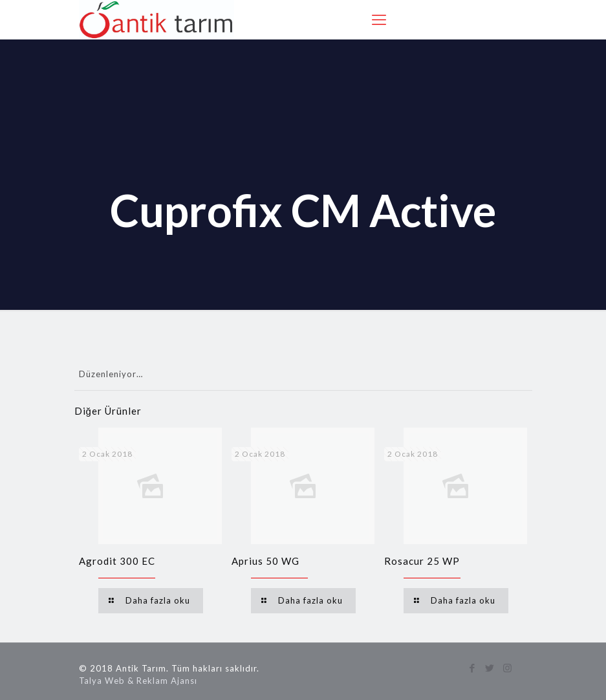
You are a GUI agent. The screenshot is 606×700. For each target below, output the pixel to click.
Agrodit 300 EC (117, 561)
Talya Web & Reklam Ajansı (138, 681)
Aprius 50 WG (265, 561)
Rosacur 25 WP (422, 561)
